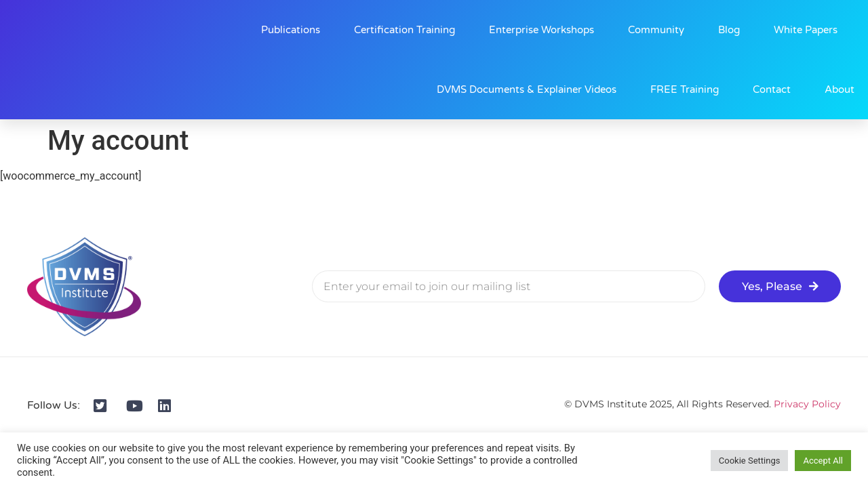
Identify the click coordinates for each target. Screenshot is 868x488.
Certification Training (405, 30)
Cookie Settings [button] (750, 461)
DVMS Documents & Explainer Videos (527, 89)
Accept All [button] (823, 461)
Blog (729, 30)
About (840, 89)
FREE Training (685, 89)
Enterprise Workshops (541, 30)
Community (656, 30)
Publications (291, 30)
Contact (772, 89)
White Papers (806, 30)
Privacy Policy (807, 404)
